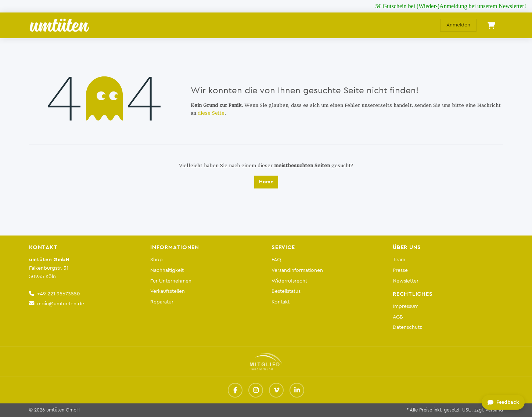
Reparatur (162, 302)
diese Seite (211, 113)
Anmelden (458, 25)
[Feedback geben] (503, 403)
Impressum (406, 306)
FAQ (276, 260)
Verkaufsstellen (168, 291)
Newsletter (406, 281)
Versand (494, 410)
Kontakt (281, 302)
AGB (398, 317)
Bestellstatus (286, 291)
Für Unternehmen (171, 281)
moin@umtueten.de (61, 304)
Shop (157, 260)
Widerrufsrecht (289, 281)
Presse (400, 270)
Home (266, 182)
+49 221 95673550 (59, 294)
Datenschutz (407, 327)
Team (399, 260)
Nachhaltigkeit (167, 270)
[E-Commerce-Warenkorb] (491, 25)
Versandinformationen (297, 270)
